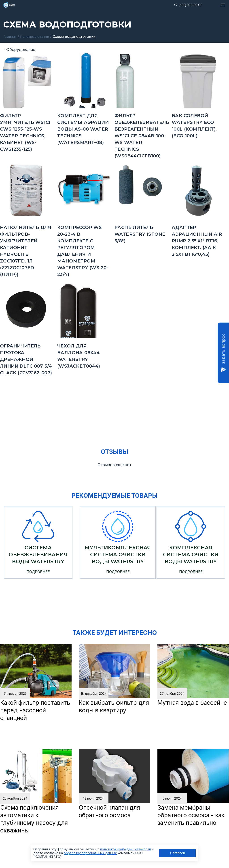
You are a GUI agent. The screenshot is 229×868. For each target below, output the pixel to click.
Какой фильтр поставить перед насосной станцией (35, 710)
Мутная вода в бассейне (192, 703)
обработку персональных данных (90, 853)
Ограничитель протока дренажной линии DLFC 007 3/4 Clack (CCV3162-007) (26, 359)
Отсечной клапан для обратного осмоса (109, 811)
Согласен (178, 853)
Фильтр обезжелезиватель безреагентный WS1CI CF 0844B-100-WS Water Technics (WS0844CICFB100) (142, 135)
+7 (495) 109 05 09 (188, 5)
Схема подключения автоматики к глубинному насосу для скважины (34, 819)
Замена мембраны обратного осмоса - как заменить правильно (191, 815)
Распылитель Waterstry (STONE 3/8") (140, 234)
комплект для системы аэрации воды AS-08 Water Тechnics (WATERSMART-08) (83, 129)
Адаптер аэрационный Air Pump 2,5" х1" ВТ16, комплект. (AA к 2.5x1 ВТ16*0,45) (197, 241)
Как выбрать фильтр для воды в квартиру (114, 706)
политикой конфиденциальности (126, 849)
